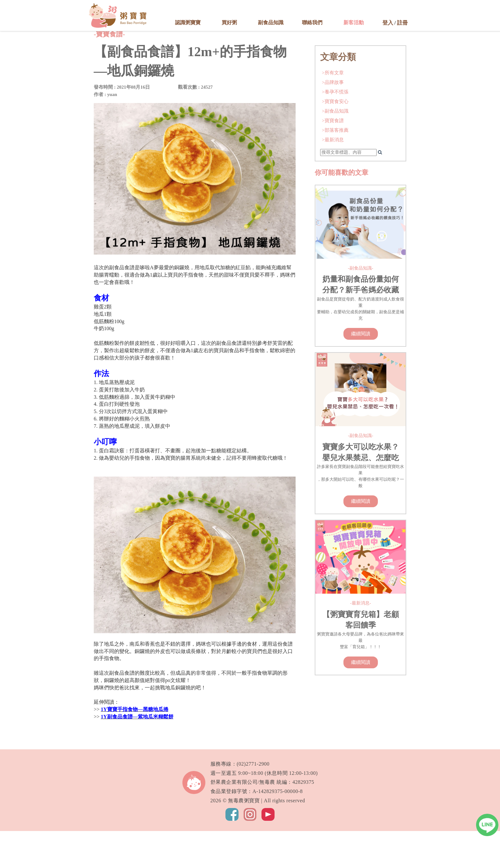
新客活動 (354, 22)
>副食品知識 (335, 176)
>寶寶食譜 (333, 185)
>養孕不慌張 (335, 156)
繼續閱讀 (361, 398)
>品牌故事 (333, 147)
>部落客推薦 (335, 195)
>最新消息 (333, 204)
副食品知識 (271, 22)
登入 (388, 23)
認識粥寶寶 (188, 22)
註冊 (402, 23)
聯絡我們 (312, 22)
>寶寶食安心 (335, 166)
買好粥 (229, 22)
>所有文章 (333, 137)
